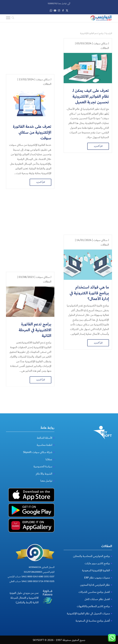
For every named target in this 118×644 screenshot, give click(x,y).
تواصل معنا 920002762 (57, 4)
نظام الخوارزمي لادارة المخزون (95, 608)
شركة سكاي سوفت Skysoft (38, 476)
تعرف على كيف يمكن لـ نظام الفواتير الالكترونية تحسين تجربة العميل (91, 96)
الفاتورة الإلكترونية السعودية (96, 594)
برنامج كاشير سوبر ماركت (97, 587)
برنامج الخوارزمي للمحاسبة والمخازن (91, 579)
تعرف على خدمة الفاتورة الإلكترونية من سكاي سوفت (32, 96)
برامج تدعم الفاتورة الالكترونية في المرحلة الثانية (35, 225)
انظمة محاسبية (44, 468)
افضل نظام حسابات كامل (97, 623)
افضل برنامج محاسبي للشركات (94, 615)
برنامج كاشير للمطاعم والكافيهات (93, 630)
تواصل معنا (46, 504)
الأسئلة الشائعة (45, 461)
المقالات (105, 48)
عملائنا (49, 483)
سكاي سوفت (100, 43)
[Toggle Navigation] (8, 18)
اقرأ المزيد (98, 146)
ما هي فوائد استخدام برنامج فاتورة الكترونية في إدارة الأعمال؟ (89, 225)
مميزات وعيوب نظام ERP (97, 601)
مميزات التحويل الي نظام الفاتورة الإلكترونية (88, 637)
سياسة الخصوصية (43, 490)
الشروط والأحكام (44, 497)
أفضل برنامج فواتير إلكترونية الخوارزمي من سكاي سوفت (90, 358)
